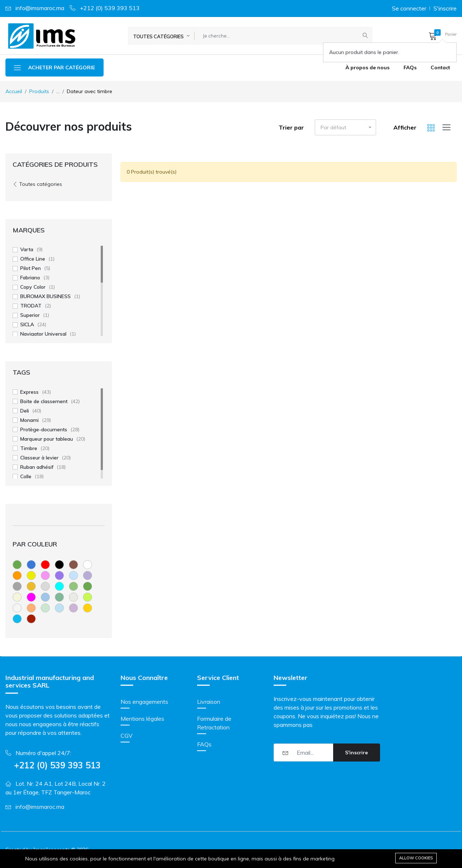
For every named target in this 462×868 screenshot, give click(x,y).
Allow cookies (416, 858)
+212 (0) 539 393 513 (110, 8)
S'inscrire (445, 8)
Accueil (14, 91)
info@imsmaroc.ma (40, 8)
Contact (440, 67)
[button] (440, 36)
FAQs (410, 67)
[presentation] (328, 781)
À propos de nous (367, 67)
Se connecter (409, 8)
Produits (39, 91)
